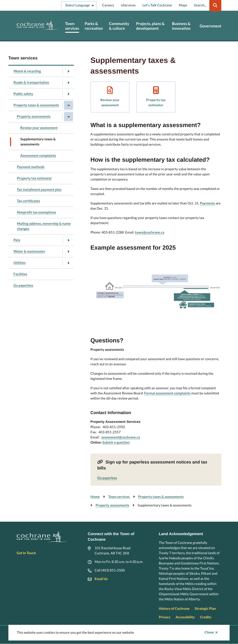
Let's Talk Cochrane (157, 5)
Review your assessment (39, 128)
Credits (205, 617)
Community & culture (119, 26)
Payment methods (31, 167)
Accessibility (185, 617)
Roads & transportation (31, 82)
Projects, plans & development (150, 26)
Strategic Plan (205, 609)
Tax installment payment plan (39, 190)
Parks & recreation (94, 26)
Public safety (23, 94)
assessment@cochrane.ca (121, 437)
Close (209, 633)
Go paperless (23, 285)
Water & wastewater (29, 251)
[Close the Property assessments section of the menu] (68, 117)
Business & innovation (181, 26)
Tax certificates (28, 201)
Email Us (101, 579)
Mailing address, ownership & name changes (44, 226)
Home (95, 497)
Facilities (20, 274)
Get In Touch (26, 553)
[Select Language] (79, 5)
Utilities (20, 263)
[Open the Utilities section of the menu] (68, 263)
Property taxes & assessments (36, 105)
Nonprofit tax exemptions (36, 212)
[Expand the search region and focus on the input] (207, 5)
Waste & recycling (27, 71)
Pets (17, 240)
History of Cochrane (174, 609)
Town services (72, 26)
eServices (128, 5)
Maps (183, 5)
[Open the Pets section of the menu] (68, 240)
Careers (108, 5)
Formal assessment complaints (167, 393)
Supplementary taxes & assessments (38, 142)
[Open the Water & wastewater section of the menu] (68, 252)
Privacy (165, 617)
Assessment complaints (38, 156)
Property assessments (34, 116)
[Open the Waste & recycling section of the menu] (68, 71)
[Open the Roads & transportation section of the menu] (68, 83)
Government (210, 26)
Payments (208, 203)
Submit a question (116, 442)
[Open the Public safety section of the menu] (68, 94)
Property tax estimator (34, 178)
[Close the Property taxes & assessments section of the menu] (68, 105)
